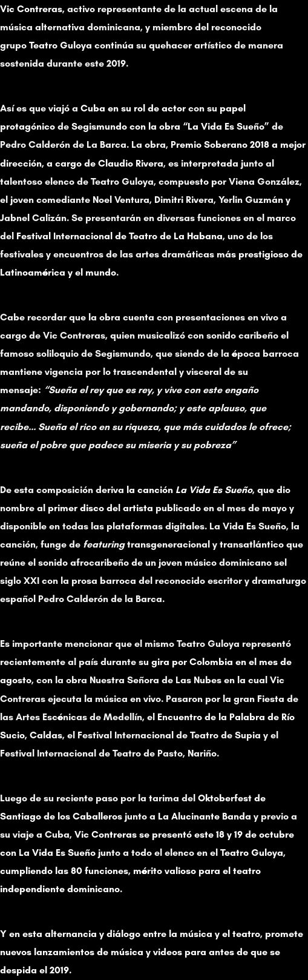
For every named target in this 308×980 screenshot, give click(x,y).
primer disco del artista (100, 508)
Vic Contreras (31, 9)
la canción (189, 490)
